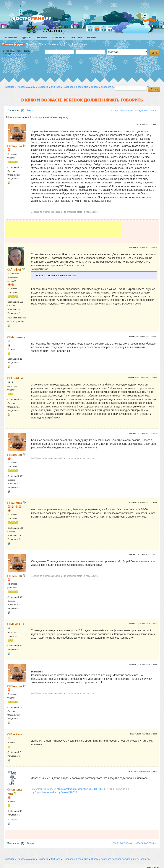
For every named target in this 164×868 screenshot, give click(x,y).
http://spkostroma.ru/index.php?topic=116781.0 (80, 789)
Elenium (16, 146)
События (41, 38)
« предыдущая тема (122, 110)
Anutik (15, 378)
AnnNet (16, 269)
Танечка (16, 503)
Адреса (26, 38)
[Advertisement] (64, 230)
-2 (20, 649)
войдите (21, 54)
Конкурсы (59, 38)
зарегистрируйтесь (14, 57)
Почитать (11, 38)
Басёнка (16, 734)
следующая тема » (146, 110)
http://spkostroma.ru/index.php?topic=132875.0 (54, 792)
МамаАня (17, 624)
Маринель (18, 337)
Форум (92, 38)
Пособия (76, 38)
